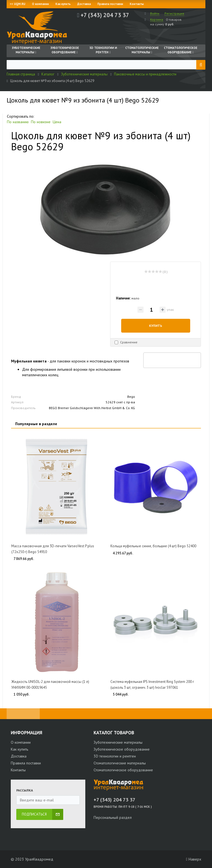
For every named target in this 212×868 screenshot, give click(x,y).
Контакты (137, 4)
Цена (57, 122)
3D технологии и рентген (115, 756)
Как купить (63, 4)
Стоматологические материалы (120, 763)
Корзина (157, 19)
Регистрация (174, 13)
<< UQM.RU (18, 4)
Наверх (194, 859)
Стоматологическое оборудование (123, 770)
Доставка (84, 4)
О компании (40, 4)
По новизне (41, 122)
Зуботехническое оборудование (122, 749)
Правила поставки (110, 4)
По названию (18, 122)
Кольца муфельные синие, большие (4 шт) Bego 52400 (153, 546)
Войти (155, 13)
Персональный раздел (113, 817)
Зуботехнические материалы (118, 742)
